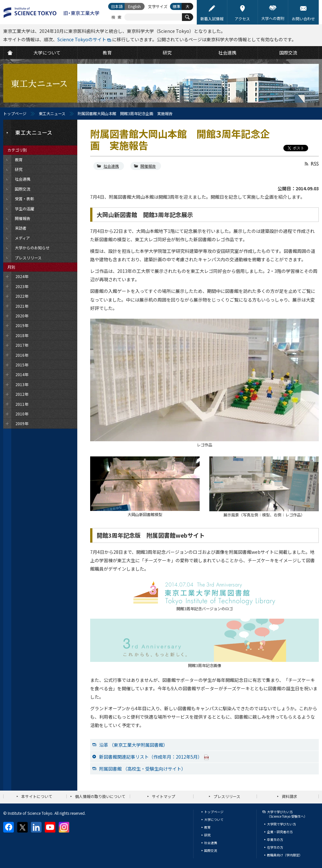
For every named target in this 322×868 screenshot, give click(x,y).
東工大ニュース (52, 113)
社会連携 (111, 166)
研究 (207, 835)
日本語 (117, 6)
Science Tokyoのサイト (82, 39)
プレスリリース (227, 796)
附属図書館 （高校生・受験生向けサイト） (142, 769)
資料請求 (289, 796)
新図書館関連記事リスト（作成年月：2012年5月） (154, 757)
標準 (176, 6)
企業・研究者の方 (280, 832)
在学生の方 (275, 847)
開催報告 (148, 166)
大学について (214, 819)
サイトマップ (164, 796)
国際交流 (211, 850)
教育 (207, 827)
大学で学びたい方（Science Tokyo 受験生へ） (287, 814)
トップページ (15, 113)
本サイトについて (37, 796)
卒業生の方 (275, 839)
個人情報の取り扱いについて (100, 796)
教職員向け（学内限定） (285, 855)
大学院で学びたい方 (281, 824)
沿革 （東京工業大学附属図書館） (133, 745)
